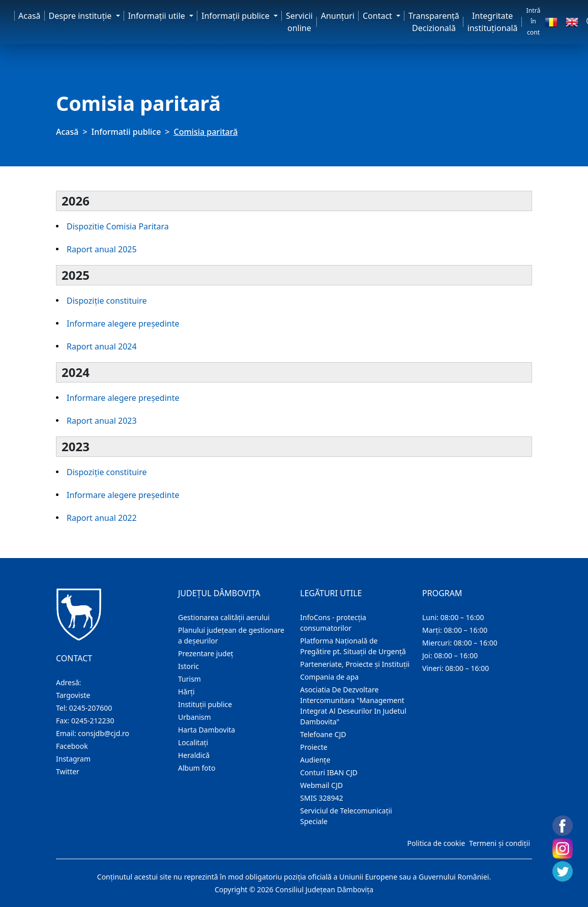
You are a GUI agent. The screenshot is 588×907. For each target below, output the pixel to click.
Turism (189, 679)
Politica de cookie (436, 843)
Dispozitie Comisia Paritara (118, 226)
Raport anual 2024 (102, 346)
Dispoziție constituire (107, 301)
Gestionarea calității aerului (224, 617)
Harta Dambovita (207, 730)
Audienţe (315, 760)
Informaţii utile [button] (158, 16)
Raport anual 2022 (102, 518)
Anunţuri (338, 16)
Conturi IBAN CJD (329, 772)
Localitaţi (193, 742)
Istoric (188, 666)
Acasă (30, 16)
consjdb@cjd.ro (104, 733)
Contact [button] (378, 16)
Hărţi (186, 692)
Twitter (68, 771)
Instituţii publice (205, 704)
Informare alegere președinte (123, 324)
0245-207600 (91, 708)
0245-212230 (93, 721)
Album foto (197, 768)
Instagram (73, 759)
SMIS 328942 (322, 798)
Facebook (72, 746)
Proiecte (314, 747)
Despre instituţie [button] (81, 16)
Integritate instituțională (493, 22)
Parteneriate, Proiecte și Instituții (355, 664)
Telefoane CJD (323, 734)
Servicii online (299, 22)
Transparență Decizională (434, 22)
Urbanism (195, 717)
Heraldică (194, 755)
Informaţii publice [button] (237, 16)
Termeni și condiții (499, 843)
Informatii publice (126, 132)
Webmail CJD (321, 785)
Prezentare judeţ (206, 653)
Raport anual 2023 (102, 421)
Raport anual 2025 (102, 249)
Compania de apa (329, 677)
